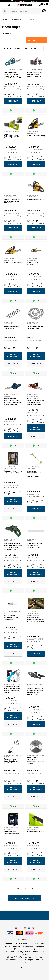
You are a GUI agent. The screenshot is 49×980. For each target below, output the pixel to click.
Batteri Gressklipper (12, 48)
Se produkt (13, 101)
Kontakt (25, 968)
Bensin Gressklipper (33, 48)
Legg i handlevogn (13, 356)
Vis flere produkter (24, 898)
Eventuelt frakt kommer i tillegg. (13, 89)
